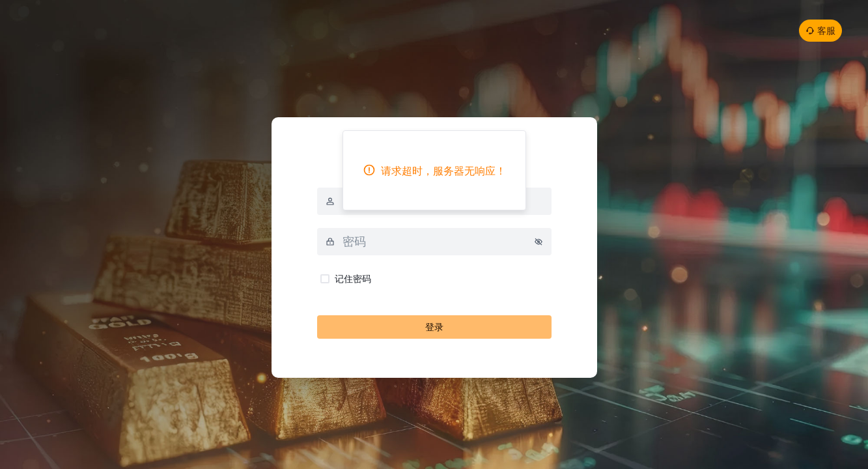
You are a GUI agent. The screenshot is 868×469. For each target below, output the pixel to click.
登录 (434, 327)
